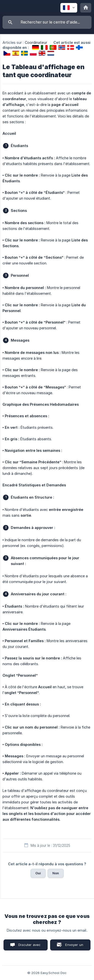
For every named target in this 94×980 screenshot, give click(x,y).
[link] (35, 47)
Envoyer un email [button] (74, 947)
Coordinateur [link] (36, 42)
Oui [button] (38, 873)
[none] (69, 8)
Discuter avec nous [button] (29, 947)
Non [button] (56, 873)
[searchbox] (47, 22)
